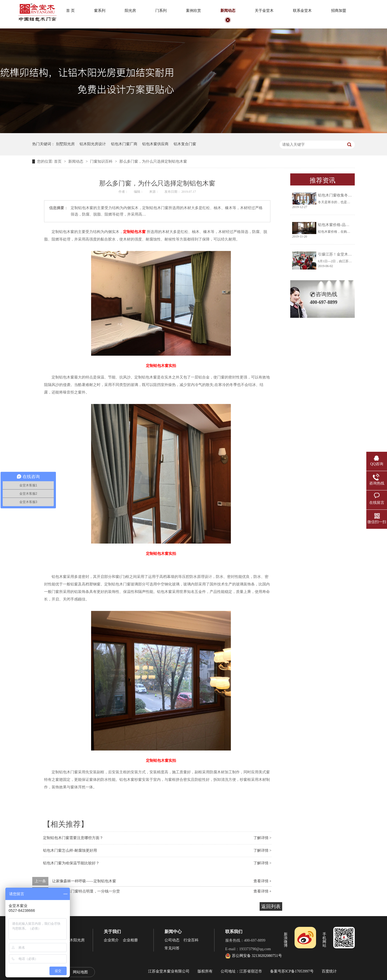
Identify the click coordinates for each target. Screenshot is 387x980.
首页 (58, 161)
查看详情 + (262, 881)
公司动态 (172, 940)
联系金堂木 (302, 11)
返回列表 (271, 906)
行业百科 (191, 940)
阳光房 (130, 11)
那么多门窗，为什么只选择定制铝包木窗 (153, 161)
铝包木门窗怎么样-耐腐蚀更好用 (70, 850)
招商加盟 (339, 11)
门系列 (161, 11)
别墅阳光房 (65, 144)
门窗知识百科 (102, 161)
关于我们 (112, 932)
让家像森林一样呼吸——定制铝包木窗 (84, 881)
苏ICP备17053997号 (298, 971)
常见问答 (172, 948)
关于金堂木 (264, 11)
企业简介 (111, 940)
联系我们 (234, 932)
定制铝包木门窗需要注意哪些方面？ (73, 838)
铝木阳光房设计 (93, 144)
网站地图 (80, 972)
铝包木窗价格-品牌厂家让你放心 (345, 225)
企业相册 (130, 940)
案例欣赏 (193, 11)
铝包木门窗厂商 (124, 144)
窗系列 (100, 11)
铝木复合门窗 (185, 144)
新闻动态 (228, 11)
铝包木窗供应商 (155, 144)
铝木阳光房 (75, 940)
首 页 (70, 11)
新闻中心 (173, 932)
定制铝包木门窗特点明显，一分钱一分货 (86, 891)
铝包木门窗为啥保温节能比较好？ (71, 863)
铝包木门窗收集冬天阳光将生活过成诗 (350, 195)
